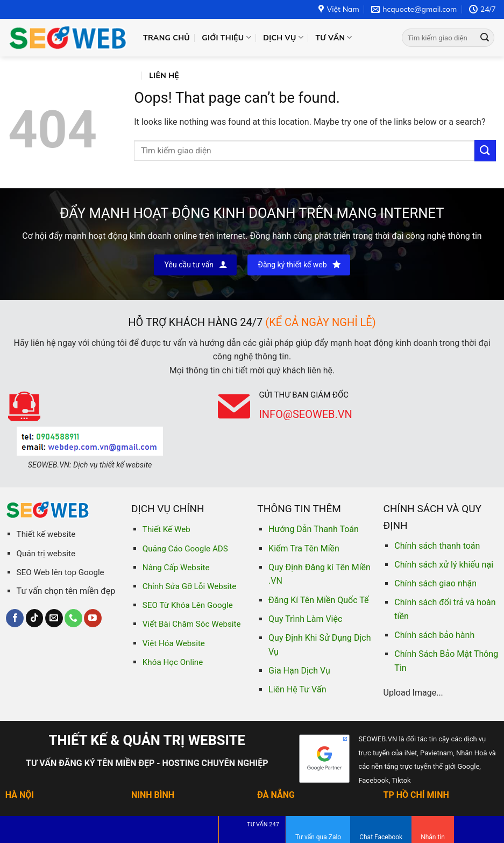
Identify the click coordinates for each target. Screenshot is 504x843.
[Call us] (73, 618)
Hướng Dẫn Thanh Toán (314, 529)
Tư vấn (333, 37)
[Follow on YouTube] (93, 618)
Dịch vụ (283, 37)
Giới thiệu (226, 37)
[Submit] (485, 38)
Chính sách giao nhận (435, 583)
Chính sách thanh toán (437, 546)
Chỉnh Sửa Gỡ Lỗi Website (189, 586)
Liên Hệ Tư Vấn (297, 689)
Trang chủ (166, 38)
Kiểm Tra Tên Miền (304, 548)
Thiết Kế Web (166, 529)
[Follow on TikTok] (35, 618)
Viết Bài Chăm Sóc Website (192, 624)
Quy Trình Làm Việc (305, 619)
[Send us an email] (54, 618)
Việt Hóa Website (174, 643)
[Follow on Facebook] (15, 618)
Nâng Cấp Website (176, 568)
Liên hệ (164, 75)
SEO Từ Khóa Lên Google (188, 605)
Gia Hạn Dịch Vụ (299, 671)
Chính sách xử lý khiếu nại (444, 565)
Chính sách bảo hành (434, 635)
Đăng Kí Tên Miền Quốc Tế (318, 600)
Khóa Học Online (173, 662)
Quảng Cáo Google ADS (185, 549)
